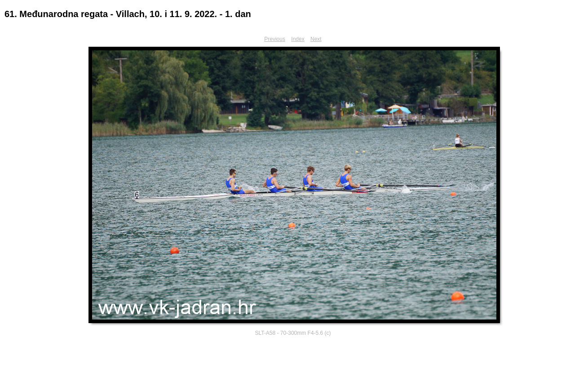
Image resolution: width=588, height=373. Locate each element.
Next (316, 39)
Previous (275, 39)
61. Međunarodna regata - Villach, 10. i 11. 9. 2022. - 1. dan (128, 14)
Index (298, 39)
